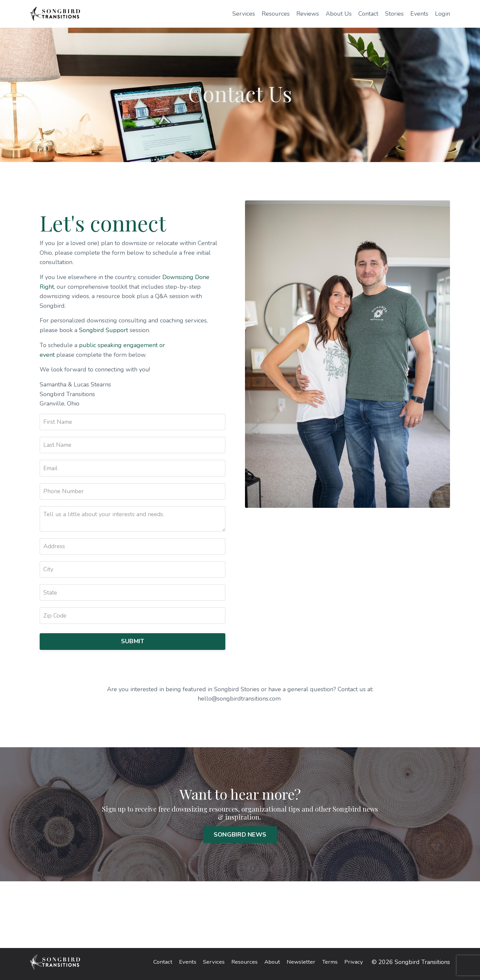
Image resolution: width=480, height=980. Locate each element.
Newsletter (300, 966)
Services (244, 14)
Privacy (355, 966)
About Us (339, 14)
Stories (394, 14)
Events (419, 14)
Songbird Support (104, 331)
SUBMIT (133, 645)
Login (442, 14)
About (269, 966)
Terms (330, 966)
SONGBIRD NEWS (240, 838)
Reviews (308, 14)
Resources (276, 14)
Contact (368, 14)
